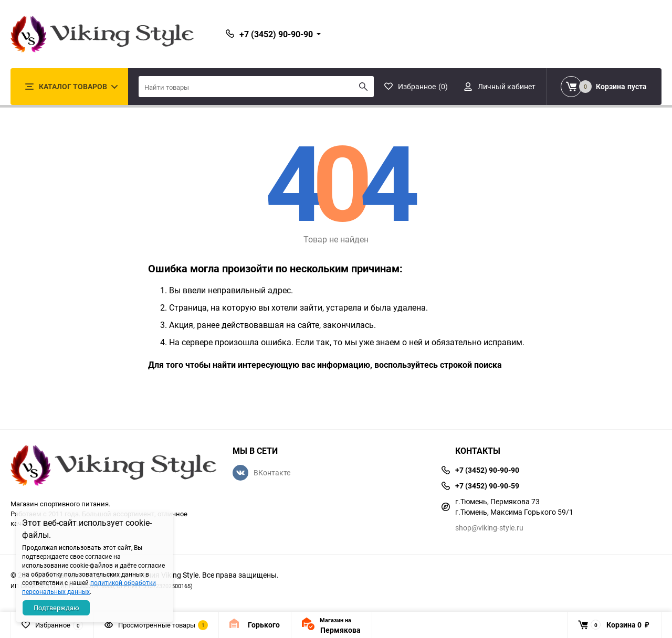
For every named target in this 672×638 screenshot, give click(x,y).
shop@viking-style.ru (489, 528)
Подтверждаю (56, 608)
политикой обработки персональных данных (89, 587)
